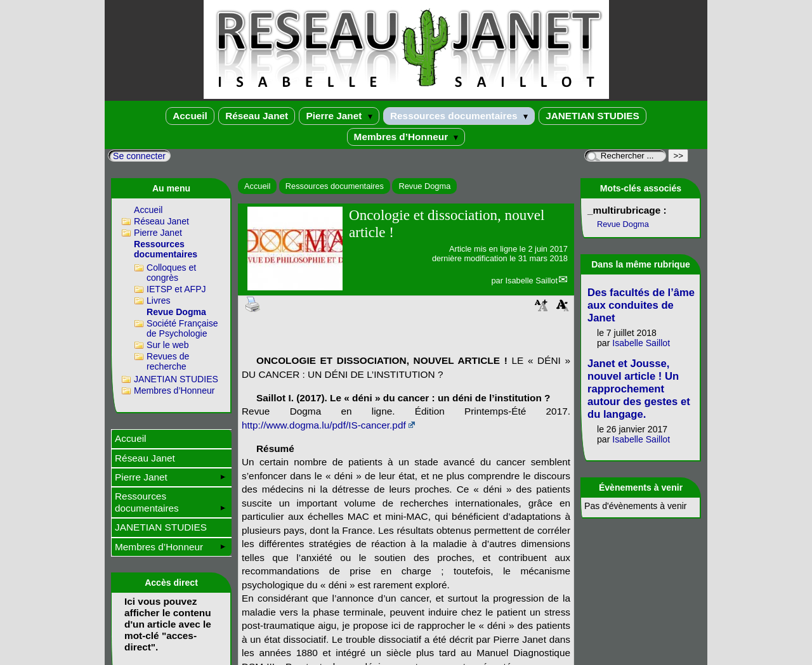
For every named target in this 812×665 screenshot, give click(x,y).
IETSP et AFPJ (176, 289)
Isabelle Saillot (531, 281)
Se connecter (139, 156)
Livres (159, 300)
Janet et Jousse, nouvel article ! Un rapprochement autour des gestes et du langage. (639, 389)
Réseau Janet (257, 116)
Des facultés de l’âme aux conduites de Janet (641, 305)
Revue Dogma (424, 186)
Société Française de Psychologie (182, 328)
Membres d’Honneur (406, 137)
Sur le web (168, 345)
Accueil (190, 116)
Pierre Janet (339, 116)
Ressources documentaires (459, 116)
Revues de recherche (168, 361)
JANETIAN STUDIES (593, 116)
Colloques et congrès (171, 273)
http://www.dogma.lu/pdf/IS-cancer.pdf (324, 425)
